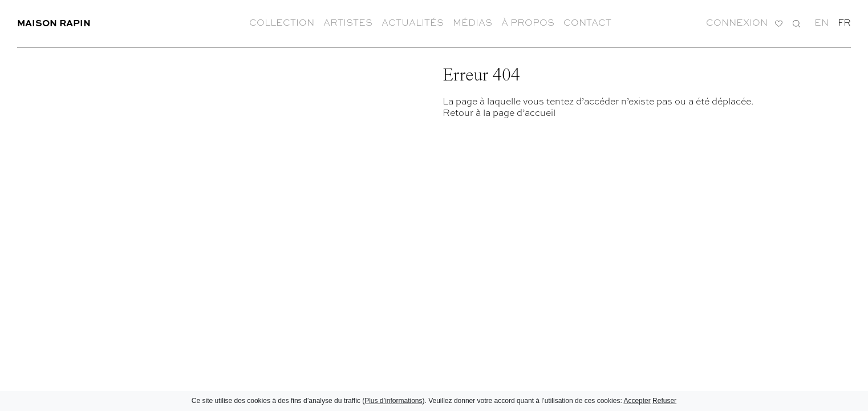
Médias (472, 23)
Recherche (796, 23)
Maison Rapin (54, 23)
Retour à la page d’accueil (499, 113)
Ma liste (779, 24)
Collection (282, 23)
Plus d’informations (393, 401)
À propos (528, 23)
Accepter (637, 401)
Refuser (664, 401)
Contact (587, 23)
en (822, 23)
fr (844, 23)
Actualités (413, 23)
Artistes (348, 23)
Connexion (737, 23)
